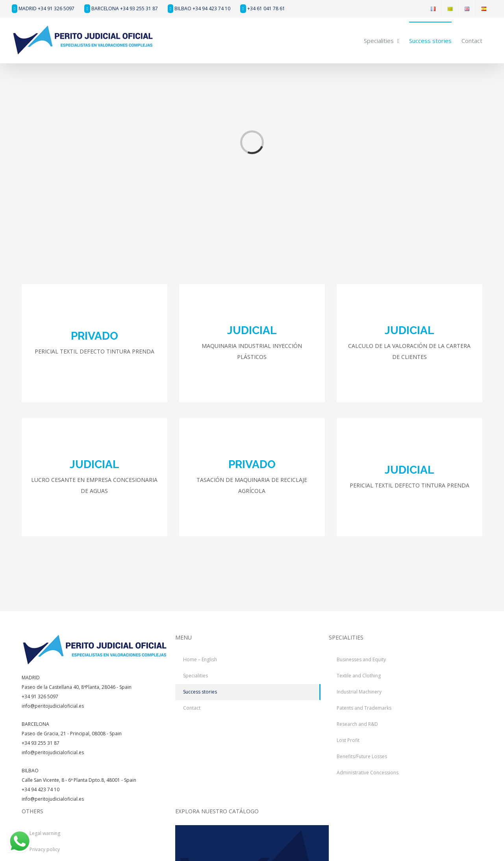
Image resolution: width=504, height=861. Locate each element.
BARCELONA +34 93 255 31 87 (121, 8)
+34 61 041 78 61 (262, 8)
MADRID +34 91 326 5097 (43, 8)
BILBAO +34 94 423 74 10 (199, 8)
